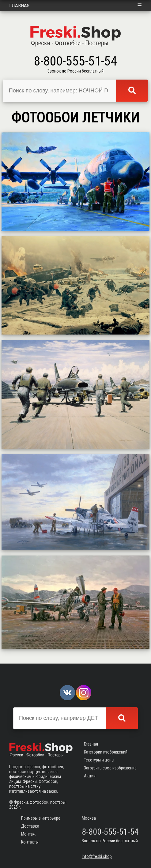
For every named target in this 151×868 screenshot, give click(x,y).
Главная (19, 6)
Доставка (30, 826)
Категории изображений (106, 752)
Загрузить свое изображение (110, 768)
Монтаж (28, 834)
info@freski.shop (97, 856)
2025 (13, 807)
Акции (90, 776)
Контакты (30, 842)
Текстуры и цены (99, 760)
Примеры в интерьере (41, 818)
